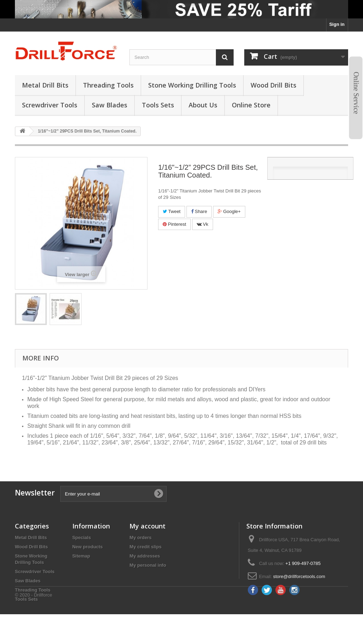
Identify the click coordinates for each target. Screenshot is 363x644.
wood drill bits (273, 85)
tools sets (158, 105)
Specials (82, 537)
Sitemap (81, 556)
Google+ (229, 211)
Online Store (251, 105)
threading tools (108, 85)
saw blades (110, 105)
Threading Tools (33, 590)
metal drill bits (45, 85)
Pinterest (174, 224)
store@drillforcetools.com (299, 576)
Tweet (172, 211)
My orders (140, 537)
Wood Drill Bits (31, 547)
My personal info (148, 565)
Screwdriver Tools (35, 572)
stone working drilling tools (192, 85)
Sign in (337, 24)
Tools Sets (26, 599)
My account (147, 526)
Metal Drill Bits (31, 537)
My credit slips (145, 547)
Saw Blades (28, 581)
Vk (203, 224)
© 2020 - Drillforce (33, 625)
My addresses (145, 556)
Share (199, 211)
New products (88, 547)
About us (203, 105)
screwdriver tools (50, 105)
